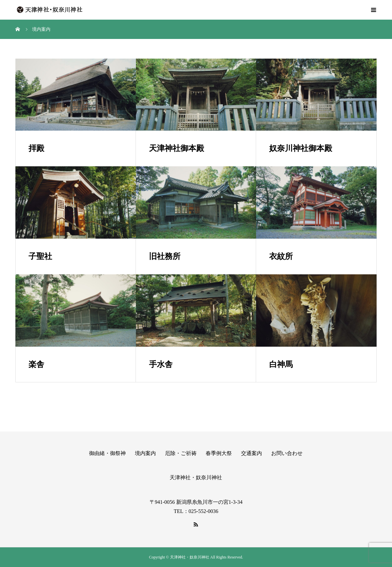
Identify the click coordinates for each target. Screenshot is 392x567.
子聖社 (40, 256)
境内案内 (145, 453)
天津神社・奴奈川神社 (196, 477)
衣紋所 (281, 256)
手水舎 (161, 364)
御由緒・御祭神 (107, 453)
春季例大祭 (219, 453)
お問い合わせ (287, 453)
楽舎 (36, 364)
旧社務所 (165, 256)
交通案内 (252, 453)
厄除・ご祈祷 (181, 453)
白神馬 (281, 364)
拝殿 (36, 148)
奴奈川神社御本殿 (301, 148)
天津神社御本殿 (177, 148)
